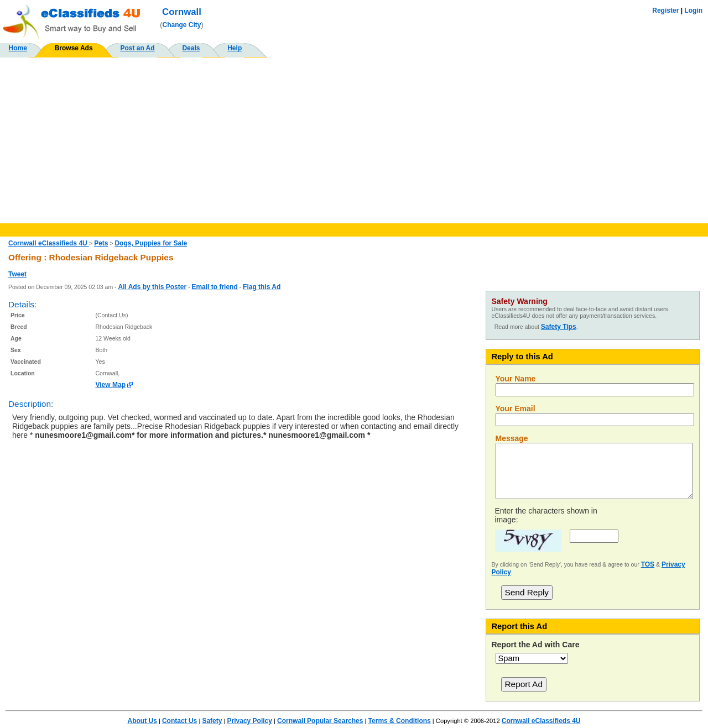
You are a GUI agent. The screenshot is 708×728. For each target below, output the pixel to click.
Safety (212, 721)
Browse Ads (74, 48)
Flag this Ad (262, 287)
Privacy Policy (250, 721)
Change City (182, 25)
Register (665, 11)
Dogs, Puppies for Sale (151, 243)
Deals (191, 48)
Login (693, 11)
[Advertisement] (354, 140)
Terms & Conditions (400, 721)
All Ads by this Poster (152, 287)
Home (18, 48)
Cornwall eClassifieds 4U (49, 243)
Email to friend (214, 287)
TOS (648, 564)
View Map (111, 385)
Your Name (516, 379)
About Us (142, 721)
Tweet (17, 274)
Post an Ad (137, 48)
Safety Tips (559, 327)
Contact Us (179, 721)
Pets (101, 243)
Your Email (516, 408)
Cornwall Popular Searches (320, 721)
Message (512, 438)
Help (235, 48)
